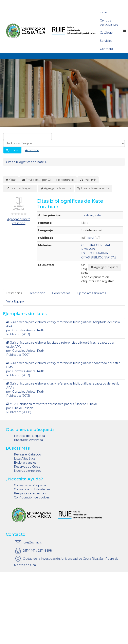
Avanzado (32, 150)
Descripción (37, 293)
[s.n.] (91, 238)
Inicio (103, 12)
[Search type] (64, 143)
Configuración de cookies (32, 497)
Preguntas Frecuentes (30, 493)
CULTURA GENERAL (96, 245)
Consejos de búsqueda (30, 485)
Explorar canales (25, 463)
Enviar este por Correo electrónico (48, 180)
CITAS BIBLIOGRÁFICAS (99, 257)
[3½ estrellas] (21, 214)
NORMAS (88, 249)
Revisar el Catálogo (28, 454)
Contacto (106, 49)
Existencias (14, 293)
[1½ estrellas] (15, 214)
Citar (11, 180)
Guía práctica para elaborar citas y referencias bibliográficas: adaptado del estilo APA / (63, 385)
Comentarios (61, 293)
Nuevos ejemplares (28, 471)
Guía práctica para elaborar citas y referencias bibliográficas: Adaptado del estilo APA (63, 324)
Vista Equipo (15, 301)
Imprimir (88, 180)
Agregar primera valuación (19, 221)
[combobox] (28, 136)
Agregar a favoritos (56, 188)
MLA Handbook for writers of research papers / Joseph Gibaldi (51, 404)
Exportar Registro (20, 188)
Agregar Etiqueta (105, 267)
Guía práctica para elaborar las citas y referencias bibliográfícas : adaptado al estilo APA (60, 345)
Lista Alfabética (25, 459)
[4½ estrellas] (24, 214)
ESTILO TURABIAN (95, 253)
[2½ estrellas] (18, 214)
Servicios (106, 41)
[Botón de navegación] (125, 31)
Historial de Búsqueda (29, 436)
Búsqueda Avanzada (28, 440)
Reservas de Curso (27, 467)
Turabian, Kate (91, 215)
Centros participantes (109, 23)
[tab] (14, 293)
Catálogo (106, 33)
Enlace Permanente (93, 188)
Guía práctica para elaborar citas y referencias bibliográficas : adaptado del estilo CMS (63, 365)
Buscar (12, 150)
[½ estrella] (12, 214)
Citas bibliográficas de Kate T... (27, 162)
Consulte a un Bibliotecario (33, 489)
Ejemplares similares (92, 293)
